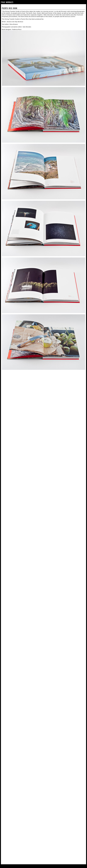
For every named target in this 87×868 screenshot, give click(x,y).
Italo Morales (7, 2)
